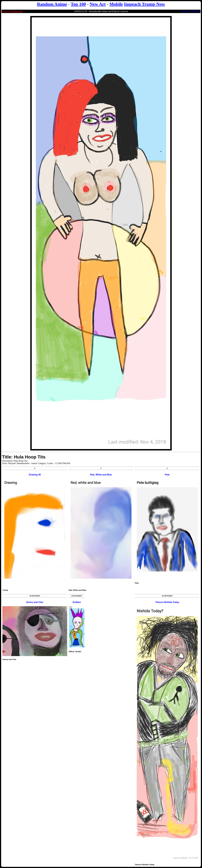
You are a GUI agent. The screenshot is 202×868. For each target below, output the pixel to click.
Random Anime (52, 4)
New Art (98, 4)
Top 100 (78, 4)
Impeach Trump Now (144, 4)
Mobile (116, 4)
